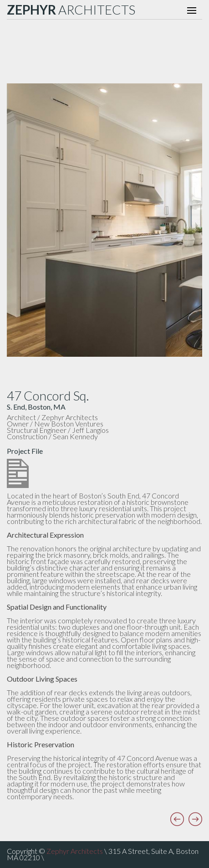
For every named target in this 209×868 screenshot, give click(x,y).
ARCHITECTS (71, 10)
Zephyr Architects (75, 851)
